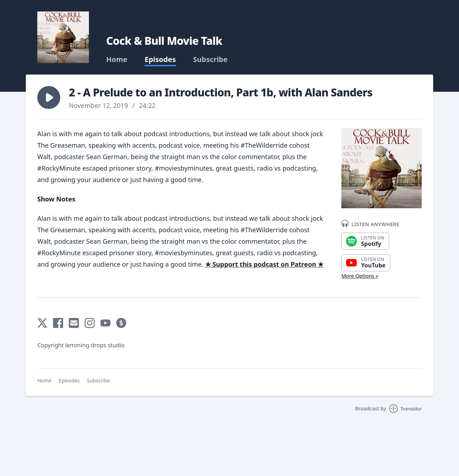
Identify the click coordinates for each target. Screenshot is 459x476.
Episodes (160, 59)
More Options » (360, 276)
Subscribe (210, 59)
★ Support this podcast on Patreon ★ (264, 264)
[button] (49, 97)
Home (117, 59)
